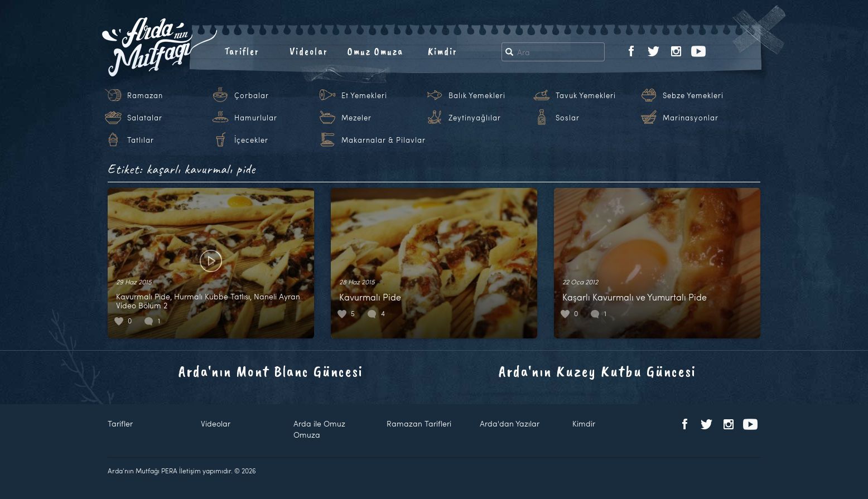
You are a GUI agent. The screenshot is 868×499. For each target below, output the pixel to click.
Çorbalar (252, 95)
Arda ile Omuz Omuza (319, 429)
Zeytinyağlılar (475, 118)
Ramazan (145, 95)
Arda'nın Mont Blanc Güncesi (271, 371)
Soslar (568, 118)
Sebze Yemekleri (693, 95)
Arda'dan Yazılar (510, 423)
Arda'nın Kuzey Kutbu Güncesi (597, 371)
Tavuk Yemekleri (586, 95)
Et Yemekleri (364, 95)
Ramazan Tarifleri (419, 423)
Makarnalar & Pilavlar (384, 140)
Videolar (309, 51)
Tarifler (242, 51)
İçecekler (251, 140)
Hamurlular (256, 118)
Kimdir (443, 51)
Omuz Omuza (375, 51)
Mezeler (356, 118)
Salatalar (145, 118)
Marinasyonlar (691, 118)
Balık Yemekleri (477, 95)
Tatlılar (141, 140)
